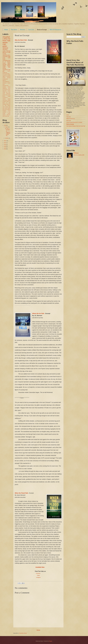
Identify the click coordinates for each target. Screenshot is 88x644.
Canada (4, 92)
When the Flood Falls (6, 40)
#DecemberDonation (6, 74)
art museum (7, 62)
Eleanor (77, 153)
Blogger (50, 641)
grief (3, 71)
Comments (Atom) (23, 633)
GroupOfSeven (5, 98)
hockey (4, 63)
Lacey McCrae (6, 51)
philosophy (9, 115)
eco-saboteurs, (46, 261)
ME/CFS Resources (55, 30)
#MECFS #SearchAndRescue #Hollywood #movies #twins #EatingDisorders (6, 83)
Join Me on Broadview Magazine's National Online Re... (8, 132)
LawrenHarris (5, 100)
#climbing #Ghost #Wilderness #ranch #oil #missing (6, 88)
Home (6, 30)
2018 (5, 149)
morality (4, 113)
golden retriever (5, 47)
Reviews (23, 30)
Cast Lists (31, 30)
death (4, 108)
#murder (9, 90)
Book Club (69, 121)
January (7, 138)
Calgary (4, 66)
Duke (9, 67)
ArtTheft (9, 91)
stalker (9, 63)
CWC (4, 44)
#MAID (9, 75)
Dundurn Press (5, 95)
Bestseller (5, 56)
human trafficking (7, 109)
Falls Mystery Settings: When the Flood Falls (76, 126)
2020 (5, 145)
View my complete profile (79, 155)
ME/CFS (5, 52)
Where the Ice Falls (38, 314)
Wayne (52, 261)
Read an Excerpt (42, 30)
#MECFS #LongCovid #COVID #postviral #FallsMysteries (6, 78)
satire (3, 116)
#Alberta (9, 71)
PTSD (9, 52)
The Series (14, 30)
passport (4, 115)
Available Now (40, 567)
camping (6, 107)
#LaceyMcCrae (5, 75)
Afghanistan (5, 91)
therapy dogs (7, 116)
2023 (5, 125)
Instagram (38, 577)
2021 (5, 143)
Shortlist (4, 68)
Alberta (9, 64)
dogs (9, 70)
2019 (5, 147)
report (32, 124)
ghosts (9, 108)
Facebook (38, 573)
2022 (5, 141)
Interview (4, 99)
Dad (7, 92)
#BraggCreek (5, 72)
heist (3, 109)
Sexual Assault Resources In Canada (74, 122)
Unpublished (5, 70)
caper (9, 107)
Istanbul (9, 99)
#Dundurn (5, 50)
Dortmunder (8, 94)
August (7, 127)
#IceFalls (4, 64)
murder (4, 54)
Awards (5, 42)
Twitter (38, 575)
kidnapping (4, 111)
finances (6, 108)
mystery (9, 113)
